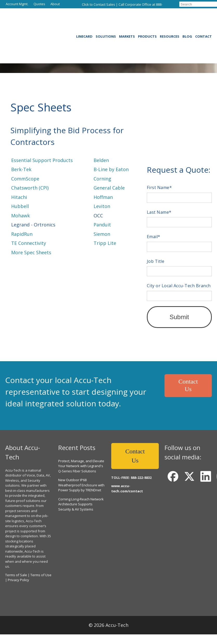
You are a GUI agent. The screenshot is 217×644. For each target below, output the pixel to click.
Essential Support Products (42, 160)
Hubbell (20, 206)
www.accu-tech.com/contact (127, 478)
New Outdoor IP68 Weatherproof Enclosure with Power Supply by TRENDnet (81, 474)
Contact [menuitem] (203, 20)
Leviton (102, 206)
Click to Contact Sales (98, 4)
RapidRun (22, 234)
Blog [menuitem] (187, 20)
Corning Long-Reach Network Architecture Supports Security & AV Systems (81, 493)
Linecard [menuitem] (84, 20)
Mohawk (21, 216)
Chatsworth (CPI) (30, 188)
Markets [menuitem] (127, 20)
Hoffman (103, 197)
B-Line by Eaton (111, 169)
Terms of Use (41, 564)
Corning (102, 179)
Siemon (102, 234)
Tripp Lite (105, 243)
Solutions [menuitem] (106, 20)
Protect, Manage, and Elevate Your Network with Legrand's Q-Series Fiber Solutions (81, 455)
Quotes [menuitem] (39, 4)
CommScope (25, 179)
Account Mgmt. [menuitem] (17, 4)
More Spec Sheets (31, 252)
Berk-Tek (21, 169)
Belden (101, 160)
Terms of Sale (16, 564)
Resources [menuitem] (170, 20)
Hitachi (19, 197)
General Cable (109, 188)
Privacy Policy (18, 569)
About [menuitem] (55, 4)
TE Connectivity (29, 243)
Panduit (102, 225)
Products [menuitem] (147, 20)
